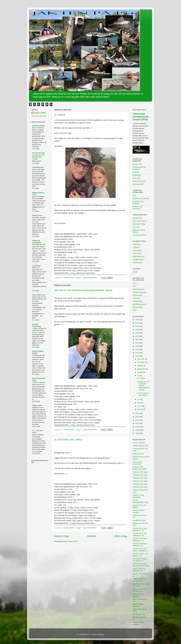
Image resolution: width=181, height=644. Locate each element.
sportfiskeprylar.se (139, 304)
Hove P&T (137, 178)
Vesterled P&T (138, 184)
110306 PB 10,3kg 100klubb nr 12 (140, 534)
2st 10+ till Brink (139, 443)
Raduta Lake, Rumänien (138, 208)
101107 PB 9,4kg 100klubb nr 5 (139, 570)
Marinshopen (138, 295)
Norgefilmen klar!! (139, 520)
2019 (137, 343)
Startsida (92, 536)
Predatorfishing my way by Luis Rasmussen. (38, 155)
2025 (137, 323)
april (139, 403)
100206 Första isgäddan (138, 595)
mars (139, 406)
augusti (140, 372)
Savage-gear (137, 301)
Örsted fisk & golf (139, 181)
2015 (137, 356)
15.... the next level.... (37, 432)
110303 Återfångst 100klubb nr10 (140, 545)
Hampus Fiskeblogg (37, 325)
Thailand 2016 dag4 (140, 481)
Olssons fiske (138, 307)
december (141, 359)
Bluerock (136, 172)
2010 (137, 427)
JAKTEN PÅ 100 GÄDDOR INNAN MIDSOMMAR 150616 (83, 290)
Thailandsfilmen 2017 (141, 446)
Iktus (134, 195)
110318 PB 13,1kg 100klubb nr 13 (140, 529)
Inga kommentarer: (90, 278)
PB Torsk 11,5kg (139, 614)
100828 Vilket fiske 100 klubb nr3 (140, 580)
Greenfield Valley (139, 224)
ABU (134, 286)
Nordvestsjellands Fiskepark (139, 168)
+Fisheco (136, 247)
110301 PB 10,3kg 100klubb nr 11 (140, 539)
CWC (135, 310)
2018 (137, 346)
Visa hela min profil (39, 116)
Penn (135, 283)
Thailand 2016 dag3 (140, 484)
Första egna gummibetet (137, 463)
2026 (137, 320)
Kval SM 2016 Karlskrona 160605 (140, 468)
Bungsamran (137, 218)
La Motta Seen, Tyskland (138, 202)
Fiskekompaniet (139, 289)
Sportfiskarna (138, 263)
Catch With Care (39, 295)
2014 (137, 413)
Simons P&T (137, 164)
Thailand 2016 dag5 (140, 478)
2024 (137, 326)
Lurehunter (37, 266)
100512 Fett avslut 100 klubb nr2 (140, 590)
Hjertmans (137, 298)
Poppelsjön (137, 175)
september (142, 369)
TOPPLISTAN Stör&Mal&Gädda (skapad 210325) (141, 117)
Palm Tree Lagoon (140, 221)
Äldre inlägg (121, 536)
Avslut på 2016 (138, 454)
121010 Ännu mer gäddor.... (139, 506)
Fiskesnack (137, 244)
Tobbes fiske (37, 406)
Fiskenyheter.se (139, 256)
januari (140, 409)
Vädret (135, 272)
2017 (137, 349)
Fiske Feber (137, 253)
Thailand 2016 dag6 (140, 475)
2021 (137, 336)
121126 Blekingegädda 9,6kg (141, 501)
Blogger (101, 634)
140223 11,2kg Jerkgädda (138, 496)
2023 (137, 330)
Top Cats (136, 227)
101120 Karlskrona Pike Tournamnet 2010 (141, 565)
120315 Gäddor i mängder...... (139, 511)
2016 (137, 353)
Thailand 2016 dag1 (140, 487)
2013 (137, 417)
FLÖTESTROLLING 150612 (68, 440)
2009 (137, 430)
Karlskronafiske (38, 126)
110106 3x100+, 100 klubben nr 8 (140, 555)
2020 (137, 340)
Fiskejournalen (138, 260)
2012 (137, 420)
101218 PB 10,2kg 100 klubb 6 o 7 (140, 560)
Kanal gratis (137, 250)
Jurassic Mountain (139, 235)
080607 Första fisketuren (138, 623)
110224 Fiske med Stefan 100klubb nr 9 (140, 550)
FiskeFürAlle (37, 215)
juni (139, 399)
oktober (140, 366)
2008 (137, 433)
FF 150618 (60, 115)
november (141, 362)
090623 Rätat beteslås (138, 605)
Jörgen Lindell (40, 113)
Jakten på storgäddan (37, 241)
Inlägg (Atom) (72, 541)
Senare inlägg (61, 536)
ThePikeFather (38, 167)
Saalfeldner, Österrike (141, 198)
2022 (137, 333)
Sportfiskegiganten (140, 292)
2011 (137, 423)
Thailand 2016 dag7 (140, 472)
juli (139, 376)
